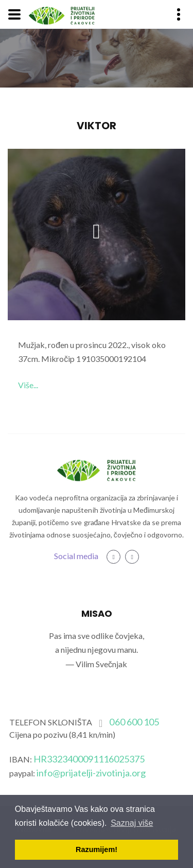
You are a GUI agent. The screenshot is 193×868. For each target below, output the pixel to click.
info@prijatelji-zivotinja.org (91, 773)
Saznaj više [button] (132, 823)
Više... (28, 385)
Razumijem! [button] (97, 849)
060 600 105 (134, 722)
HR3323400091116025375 (89, 759)
